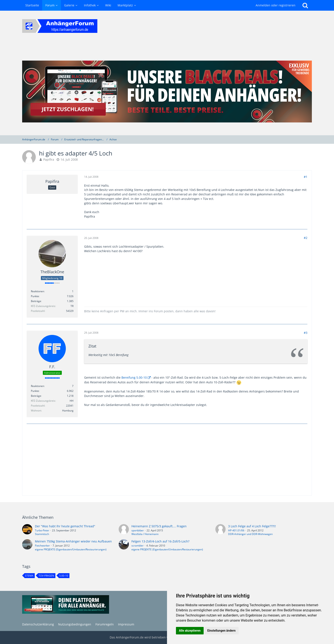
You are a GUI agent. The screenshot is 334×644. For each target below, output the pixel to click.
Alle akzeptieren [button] (190, 631)
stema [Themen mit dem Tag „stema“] (29, 576)
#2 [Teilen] (306, 238)
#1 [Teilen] (306, 177)
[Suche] (305, 5)
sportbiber (138, 530)
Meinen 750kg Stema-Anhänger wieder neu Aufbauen (73, 541)
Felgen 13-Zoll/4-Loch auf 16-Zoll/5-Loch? (160, 541)
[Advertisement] (167, 460)
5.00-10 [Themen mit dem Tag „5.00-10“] (64, 576)
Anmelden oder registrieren (276, 5)
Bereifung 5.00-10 (134, 377)
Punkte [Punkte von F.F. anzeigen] (35, 391)
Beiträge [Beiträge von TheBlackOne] (36, 301)
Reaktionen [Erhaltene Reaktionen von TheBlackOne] (37, 291)
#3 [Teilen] (306, 333)
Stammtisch (42, 534)
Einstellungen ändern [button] (221, 631)
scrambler (137, 546)
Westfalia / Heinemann (145, 534)
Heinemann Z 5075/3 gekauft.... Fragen (159, 526)
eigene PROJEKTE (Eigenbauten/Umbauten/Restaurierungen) (71, 549)
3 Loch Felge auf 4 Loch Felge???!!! (252, 526)
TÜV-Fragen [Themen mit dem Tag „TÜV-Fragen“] (46, 576)
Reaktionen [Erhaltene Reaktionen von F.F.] (37, 386)
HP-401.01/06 (236, 530)
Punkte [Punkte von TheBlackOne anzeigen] (35, 296)
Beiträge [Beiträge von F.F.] (36, 396)
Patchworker (42, 546)
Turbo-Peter (42, 530)
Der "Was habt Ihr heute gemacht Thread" (65, 526)
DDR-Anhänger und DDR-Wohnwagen (250, 534)
